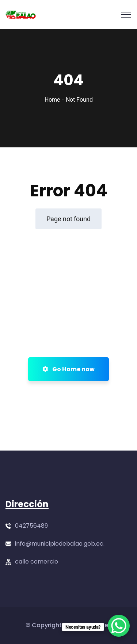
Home (52, 100)
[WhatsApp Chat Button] (119, 626)
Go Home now (68, 369)
